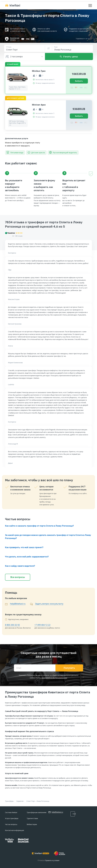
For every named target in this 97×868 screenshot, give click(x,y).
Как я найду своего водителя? (20, 566)
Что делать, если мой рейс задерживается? (27, 557)
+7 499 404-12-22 (42, 625)
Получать (69, 668)
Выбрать (79, 81)
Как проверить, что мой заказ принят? (24, 547)
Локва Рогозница (43, 801)
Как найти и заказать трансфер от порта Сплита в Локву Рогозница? (39, 526)
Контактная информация (15, 830)
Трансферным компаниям (37, 812)
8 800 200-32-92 (12, 625)
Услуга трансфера (12, 818)
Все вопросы (18, 577)
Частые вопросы (11, 824)
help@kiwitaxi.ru (18, 604)
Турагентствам (32, 818)
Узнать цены (69, 56)
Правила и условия (52, 860)
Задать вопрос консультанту (49, 604)
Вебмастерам (32, 824)
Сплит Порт (31, 801)
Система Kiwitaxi (11, 812)
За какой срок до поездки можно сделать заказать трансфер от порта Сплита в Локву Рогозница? (48, 537)
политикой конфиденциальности (54, 678)
